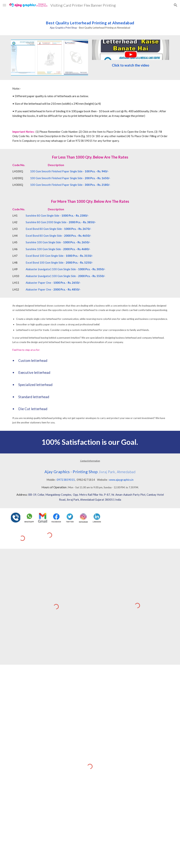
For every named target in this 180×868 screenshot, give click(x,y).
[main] (90, 23)
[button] (4, 5)
